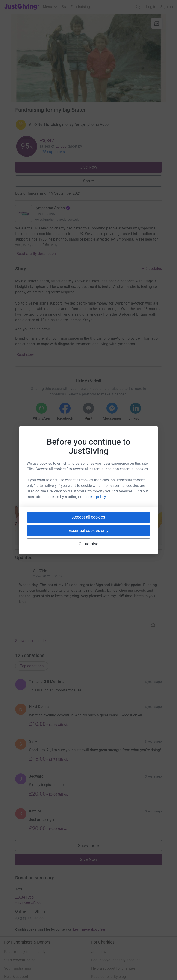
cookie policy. (96, 497)
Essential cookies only (88, 530)
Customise (89, 544)
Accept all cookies (89, 517)
